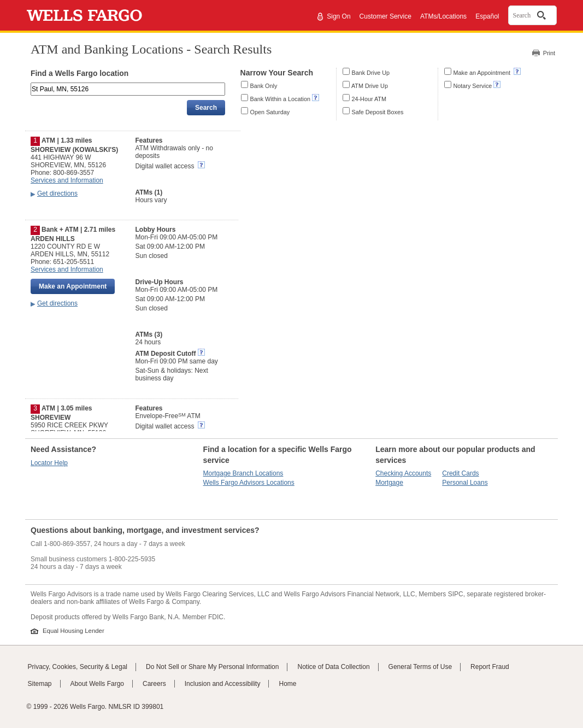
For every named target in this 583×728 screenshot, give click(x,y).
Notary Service (473, 86)
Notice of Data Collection (333, 667)
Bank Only (264, 86)
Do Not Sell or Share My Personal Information (212, 667)
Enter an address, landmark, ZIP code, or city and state (32, 84)
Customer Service (385, 16)
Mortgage (389, 483)
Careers (154, 684)
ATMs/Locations (443, 16)
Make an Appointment (483, 73)
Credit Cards (460, 473)
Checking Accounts (403, 473)
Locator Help (49, 463)
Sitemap (40, 684)
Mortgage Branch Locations (243, 473)
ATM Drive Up (370, 86)
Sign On (338, 16)
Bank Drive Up (371, 73)
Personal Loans (465, 483)
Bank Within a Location (280, 99)
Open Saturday (270, 112)
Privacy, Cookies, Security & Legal (78, 667)
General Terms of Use (420, 667)
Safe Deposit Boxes (378, 112)
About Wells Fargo (98, 684)
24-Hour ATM (369, 99)
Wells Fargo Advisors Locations (249, 483)
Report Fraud (490, 667)
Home (287, 684)
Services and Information (67, 180)
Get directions (57, 193)
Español (487, 16)
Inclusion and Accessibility (223, 684)
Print (549, 53)
